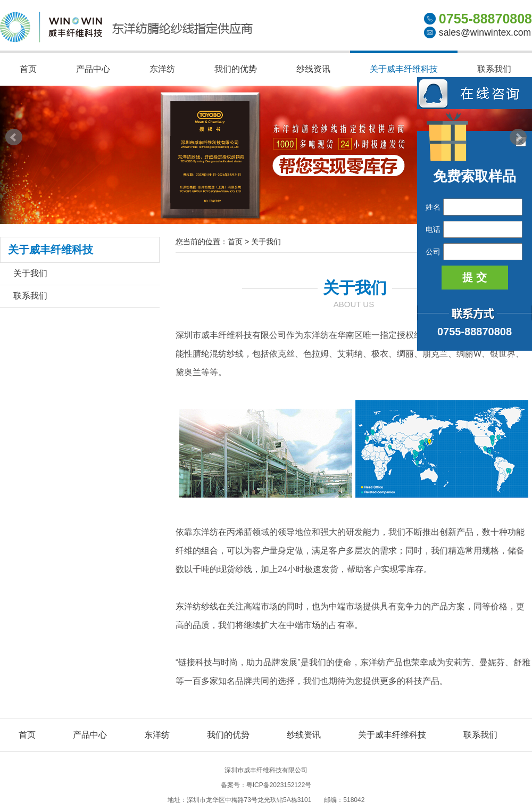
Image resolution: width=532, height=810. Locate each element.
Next (518, 137)
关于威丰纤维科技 (404, 69)
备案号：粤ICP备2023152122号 (266, 785)
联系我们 (494, 69)
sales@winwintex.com (485, 32)
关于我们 (30, 273)
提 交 (475, 277)
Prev (14, 137)
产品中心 (93, 69)
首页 (28, 69)
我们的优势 (236, 69)
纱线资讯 (313, 69)
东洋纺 (162, 69)
